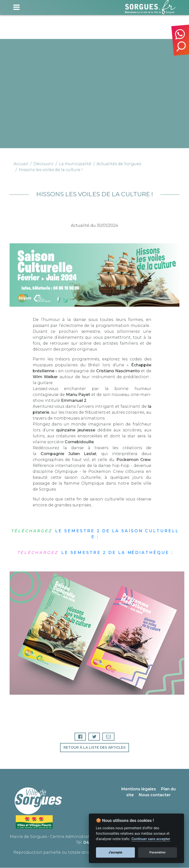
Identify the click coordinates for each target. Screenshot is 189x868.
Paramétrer (157, 852)
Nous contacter (155, 795)
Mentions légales (139, 789)
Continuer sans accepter (151, 839)
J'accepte (115, 852)
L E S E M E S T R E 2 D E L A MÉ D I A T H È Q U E (93, 553)
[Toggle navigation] (16, 7)
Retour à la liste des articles (94, 748)
